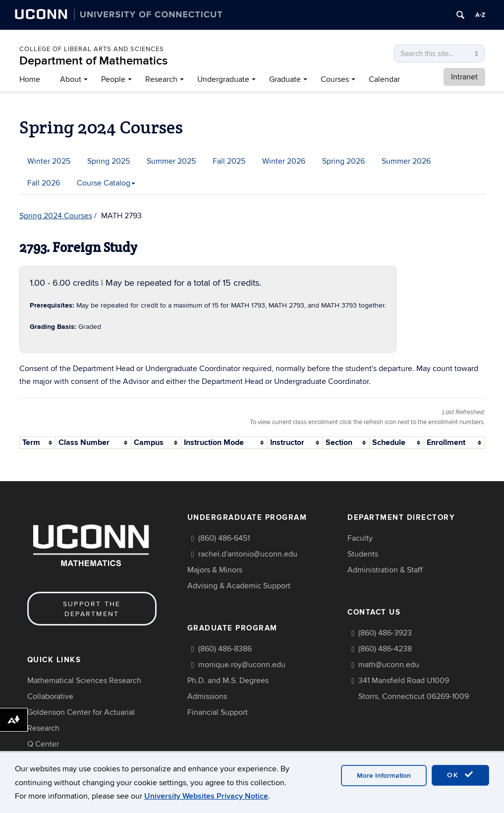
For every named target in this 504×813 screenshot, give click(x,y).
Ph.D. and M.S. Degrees (228, 681)
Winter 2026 (284, 161)
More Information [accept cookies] (384, 776)
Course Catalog (106, 183)
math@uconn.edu (389, 665)
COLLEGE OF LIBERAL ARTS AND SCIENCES (92, 49)
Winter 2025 (49, 161)
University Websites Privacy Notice (206, 796)
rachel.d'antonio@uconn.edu (248, 554)
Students (363, 554)
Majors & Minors (215, 570)
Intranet (464, 77)
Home (30, 79)
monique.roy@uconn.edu (242, 665)
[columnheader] (37, 442)
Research (161, 79)
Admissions (207, 696)
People (113, 79)
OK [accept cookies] (460, 775)
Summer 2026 (406, 161)
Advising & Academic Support (239, 586)
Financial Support (218, 712)
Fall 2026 (44, 183)
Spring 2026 (343, 161)
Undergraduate (223, 79)
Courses (335, 79)
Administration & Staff (385, 570)
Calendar (384, 79)
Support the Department (92, 609)
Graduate (285, 79)
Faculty (360, 538)
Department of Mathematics (93, 61)
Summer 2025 (171, 161)
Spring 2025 (109, 161)
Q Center (43, 744)
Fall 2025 (229, 161)
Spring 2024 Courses (56, 216)
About (71, 79)
